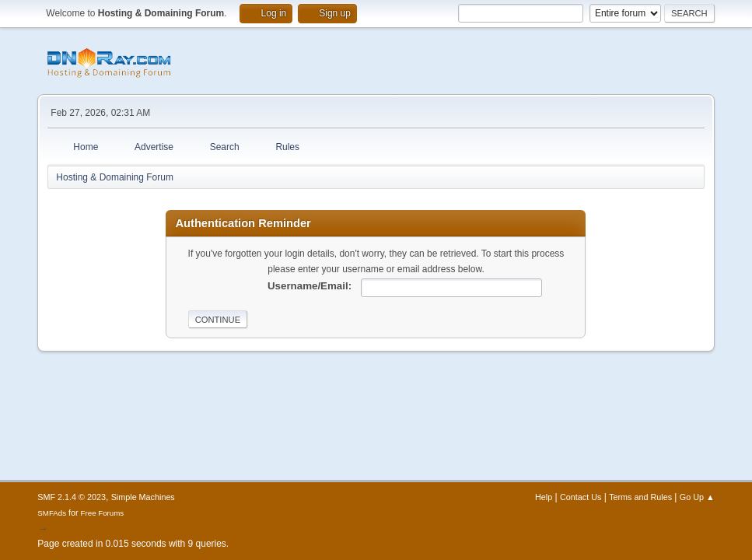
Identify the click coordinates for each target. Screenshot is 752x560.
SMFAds (52, 513)
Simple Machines (143, 497)
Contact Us (581, 497)
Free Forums (103, 513)
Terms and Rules (640, 497)
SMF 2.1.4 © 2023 (72, 497)
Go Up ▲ (697, 497)
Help (544, 497)
